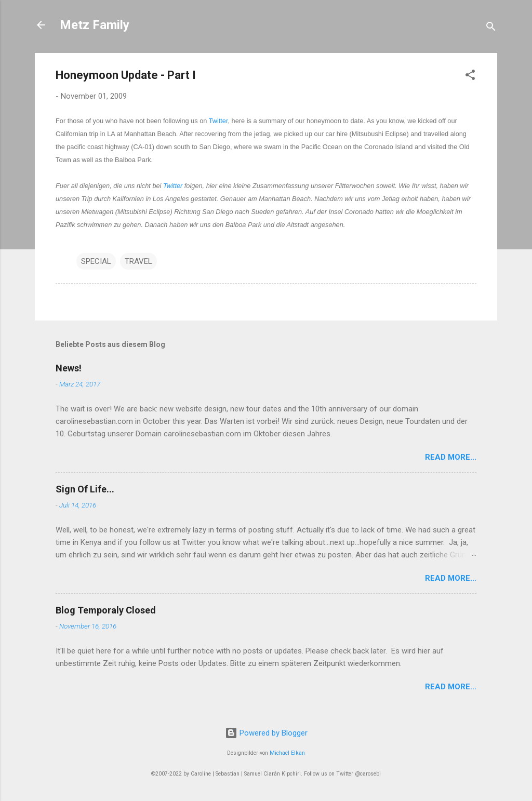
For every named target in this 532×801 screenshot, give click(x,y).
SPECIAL (96, 261)
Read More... (451, 457)
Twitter (218, 121)
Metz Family (95, 25)
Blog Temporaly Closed (106, 610)
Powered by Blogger (266, 733)
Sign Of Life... (85, 489)
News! (69, 368)
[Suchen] (491, 28)
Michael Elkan (287, 753)
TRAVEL (138, 261)
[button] (470, 77)
